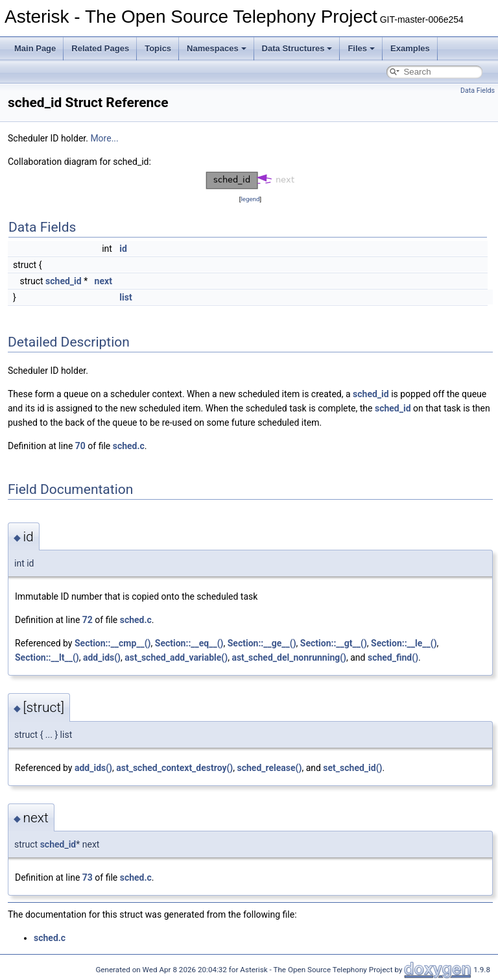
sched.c (129, 446)
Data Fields (478, 91)
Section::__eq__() (189, 643)
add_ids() (102, 657)
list (125, 297)
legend (250, 199)
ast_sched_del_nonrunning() (289, 657)
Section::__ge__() (262, 643)
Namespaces (217, 48)
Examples (410, 48)
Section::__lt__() (47, 657)
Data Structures (297, 48)
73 (88, 877)
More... (104, 138)
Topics (158, 48)
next (103, 281)
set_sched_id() (352, 768)
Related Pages (100, 48)
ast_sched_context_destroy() (174, 768)
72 (88, 620)
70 (80, 446)
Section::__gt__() (334, 643)
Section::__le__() (404, 643)
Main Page (35, 48)
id (123, 249)
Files (361, 48)
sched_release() (270, 768)
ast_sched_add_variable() (176, 657)
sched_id (64, 281)
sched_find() (393, 657)
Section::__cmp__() (113, 643)
